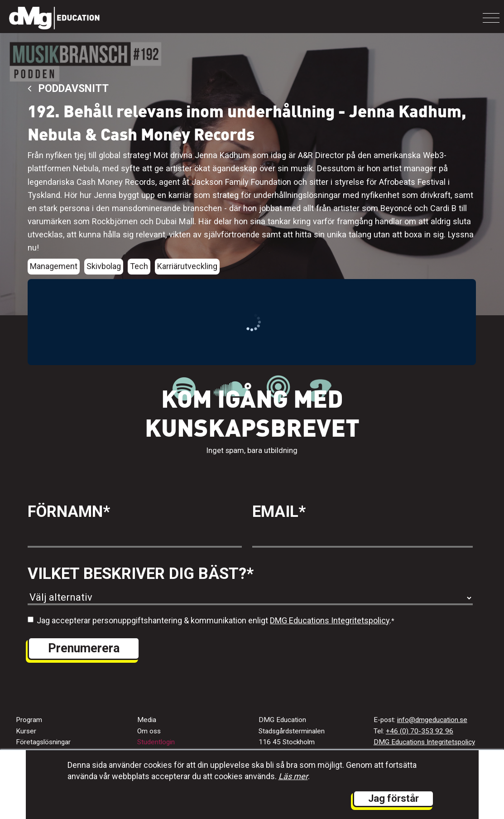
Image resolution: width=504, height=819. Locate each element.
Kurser (26, 731)
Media (147, 720)
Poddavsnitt (68, 89)
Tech (139, 266)
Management (54, 266)
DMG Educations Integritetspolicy (330, 620)
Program (29, 720)
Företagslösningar (43, 742)
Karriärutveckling (187, 266)
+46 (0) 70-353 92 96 (420, 731)
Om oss (149, 731)
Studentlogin (156, 742)
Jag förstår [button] (394, 798)
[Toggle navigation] (491, 18)
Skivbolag (104, 266)
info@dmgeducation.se (432, 720)
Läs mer (293, 776)
